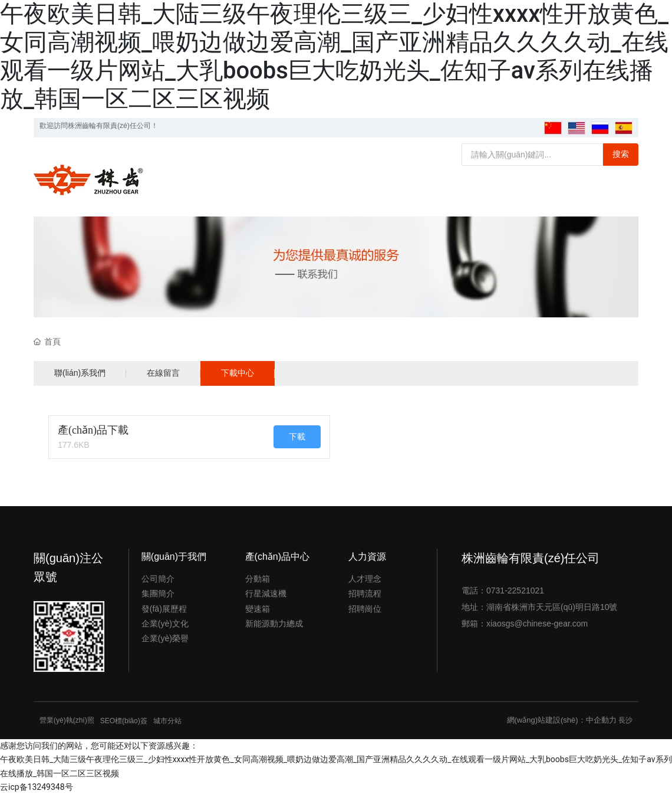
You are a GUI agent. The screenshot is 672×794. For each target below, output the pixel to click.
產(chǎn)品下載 (93, 430)
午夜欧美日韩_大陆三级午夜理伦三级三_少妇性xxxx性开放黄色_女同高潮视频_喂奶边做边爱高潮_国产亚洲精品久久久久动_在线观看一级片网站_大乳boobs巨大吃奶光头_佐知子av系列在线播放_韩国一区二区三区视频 (334, 56)
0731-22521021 (515, 590)
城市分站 (167, 721)
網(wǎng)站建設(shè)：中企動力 (562, 720)
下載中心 (238, 373)
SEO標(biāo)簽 (124, 721)
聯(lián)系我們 (80, 373)
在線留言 (163, 373)
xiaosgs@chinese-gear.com (537, 624)
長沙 (625, 720)
